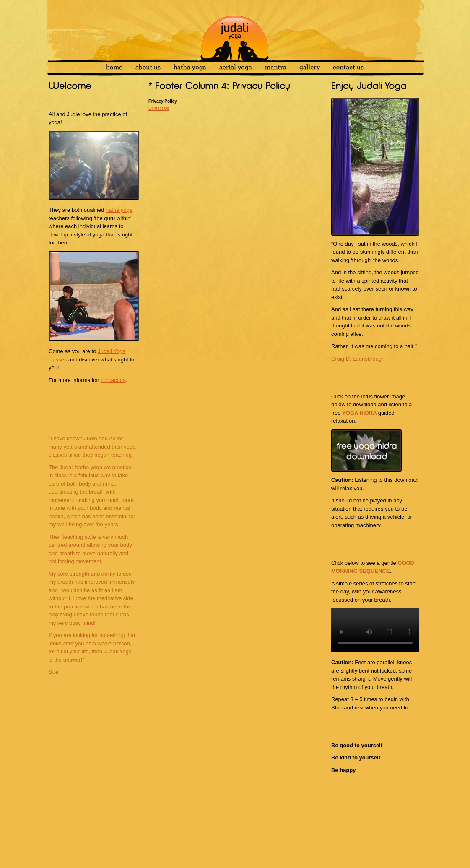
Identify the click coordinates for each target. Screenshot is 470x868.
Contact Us (159, 108)
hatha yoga (119, 210)
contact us (113, 380)
